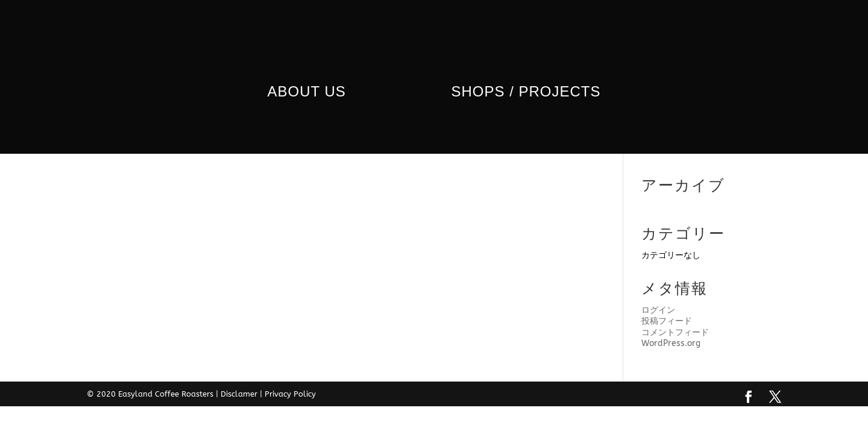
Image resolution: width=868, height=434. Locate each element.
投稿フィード (667, 321)
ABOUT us (307, 93)
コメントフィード (675, 332)
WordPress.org (671, 343)
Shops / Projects (526, 93)
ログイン (658, 310)
